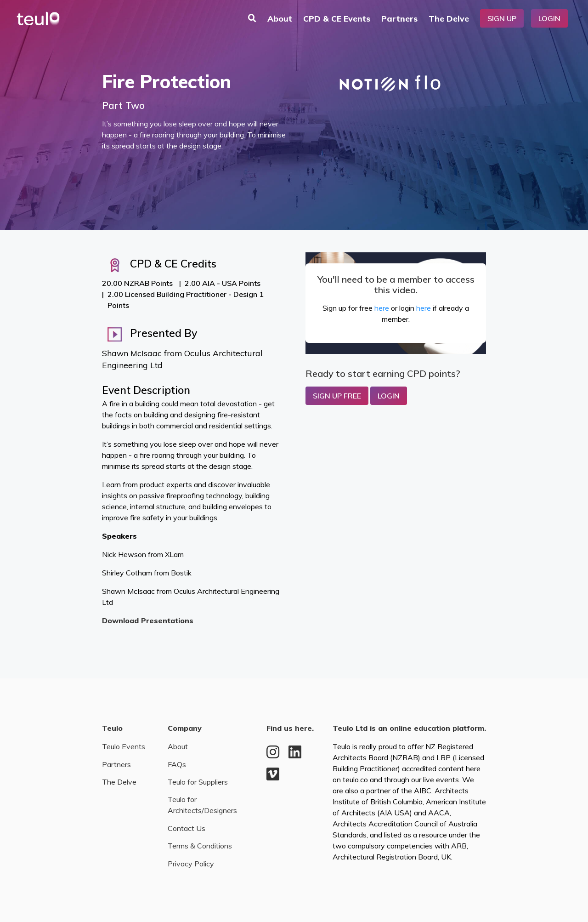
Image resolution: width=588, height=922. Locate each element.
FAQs (177, 764)
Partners (399, 18)
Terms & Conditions (200, 846)
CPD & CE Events (337, 18)
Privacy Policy (191, 864)
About (280, 18)
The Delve (449, 18)
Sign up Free (337, 396)
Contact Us (187, 828)
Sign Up (502, 18)
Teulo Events (124, 746)
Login (549, 18)
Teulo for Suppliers (198, 782)
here (382, 308)
